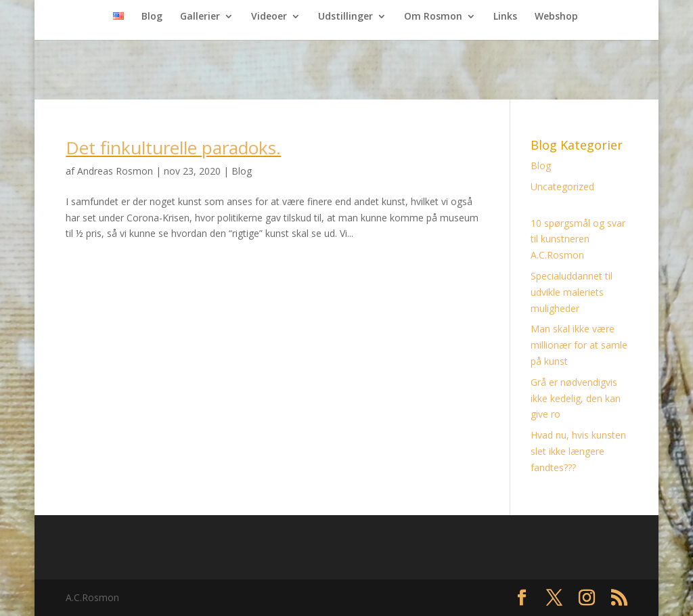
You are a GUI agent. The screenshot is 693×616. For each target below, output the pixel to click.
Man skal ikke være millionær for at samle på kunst (579, 345)
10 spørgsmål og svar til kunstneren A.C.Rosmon (578, 239)
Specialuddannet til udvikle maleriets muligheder (572, 292)
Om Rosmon (433, 17)
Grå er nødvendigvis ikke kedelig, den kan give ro (576, 398)
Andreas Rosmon (115, 171)
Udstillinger (345, 17)
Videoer (269, 17)
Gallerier (200, 17)
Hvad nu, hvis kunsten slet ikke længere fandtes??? (578, 451)
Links (505, 17)
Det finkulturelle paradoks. (173, 148)
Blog (152, 17)
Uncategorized (562, 186)
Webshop (556, 17)
